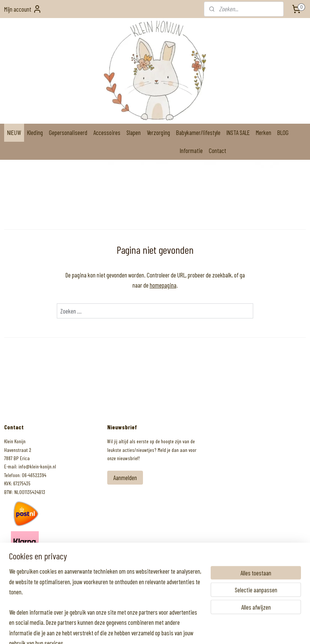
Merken (264, 132)
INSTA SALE (238, 132)
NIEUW (14, 132)
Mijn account (23, 9)
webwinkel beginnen (164, 630)
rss (146, 630)
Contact (217, 150)
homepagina (163, 285)
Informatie (191, 150)
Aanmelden (125, 477)
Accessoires (107, 132)
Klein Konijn (24, 564)
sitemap (135, 630)
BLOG (283, 132)
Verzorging (158, 132)
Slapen (134, 132)
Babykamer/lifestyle (198, 132)
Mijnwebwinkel (208, 630)
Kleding (35, 132)
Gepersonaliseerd (68, 132)
